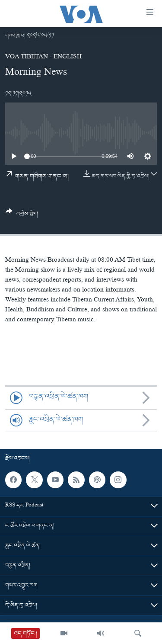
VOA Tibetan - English (43, 58)
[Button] (22, 216)
